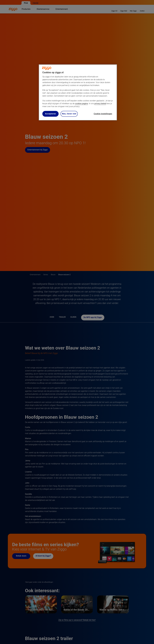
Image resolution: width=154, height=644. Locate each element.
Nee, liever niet (69, 114)
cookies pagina (81, 104)
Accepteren (50, 114)
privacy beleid (100, 104)
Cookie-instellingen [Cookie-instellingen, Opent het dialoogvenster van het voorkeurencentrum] (103, 114)
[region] (78, 92)
